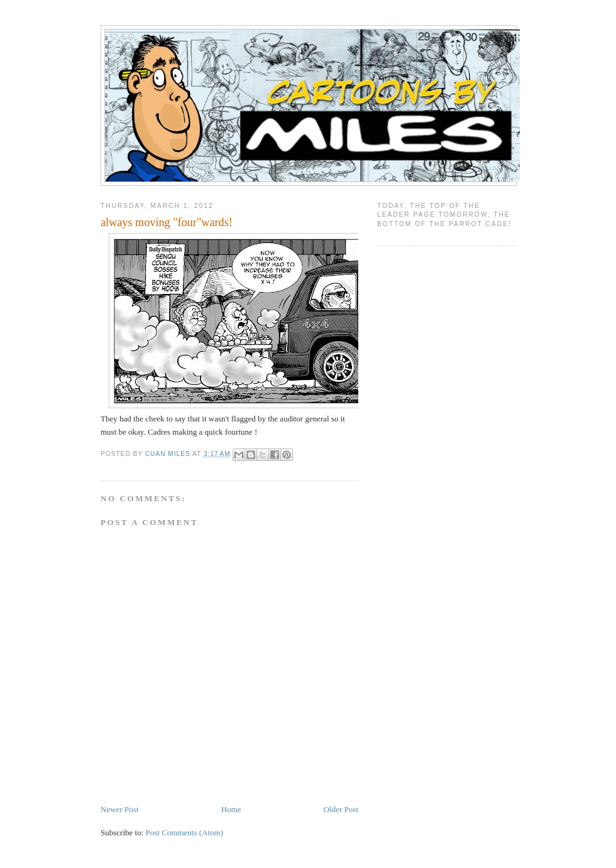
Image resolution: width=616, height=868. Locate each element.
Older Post (341, 809)
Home (231, 809)
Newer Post (119, 809)
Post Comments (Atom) (185, 833)
